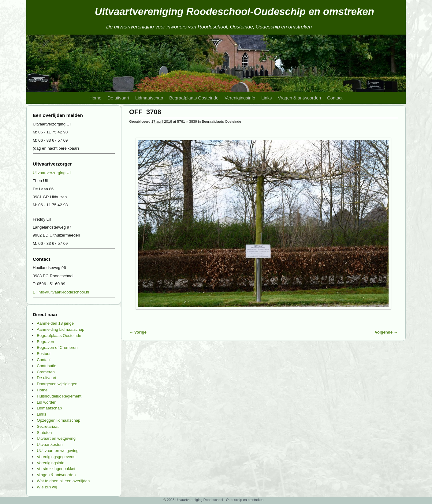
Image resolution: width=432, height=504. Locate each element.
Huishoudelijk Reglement (59, 396)
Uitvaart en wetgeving (56, 438)
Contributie (47, 366)
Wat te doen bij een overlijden (63, 481)
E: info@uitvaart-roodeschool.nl (61, 292)
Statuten (44, 433)
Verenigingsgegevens (56, 457)
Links (266, 98)
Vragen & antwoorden (299, 98)
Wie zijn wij (47, 487)
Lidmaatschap (149, 98)
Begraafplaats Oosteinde (194, 98)
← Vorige (138, 332)
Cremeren (46, 372)
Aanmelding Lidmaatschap (60, 329)
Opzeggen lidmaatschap (58, 420)
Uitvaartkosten (50, 444)
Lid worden (47, 402)
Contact (335, 98)
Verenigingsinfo (240, 98)
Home (95, 98)
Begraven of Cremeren (57, 347)
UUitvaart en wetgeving (58, 451)
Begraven (45, 342)
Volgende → (386, 332)
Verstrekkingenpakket (56, 469)
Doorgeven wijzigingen (57, 384)
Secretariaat (48, 426)
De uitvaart (118, 98)
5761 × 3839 (187, 121)
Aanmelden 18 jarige (55, 323)
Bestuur (44, 354)
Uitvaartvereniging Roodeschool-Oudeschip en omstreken (235, 11)
